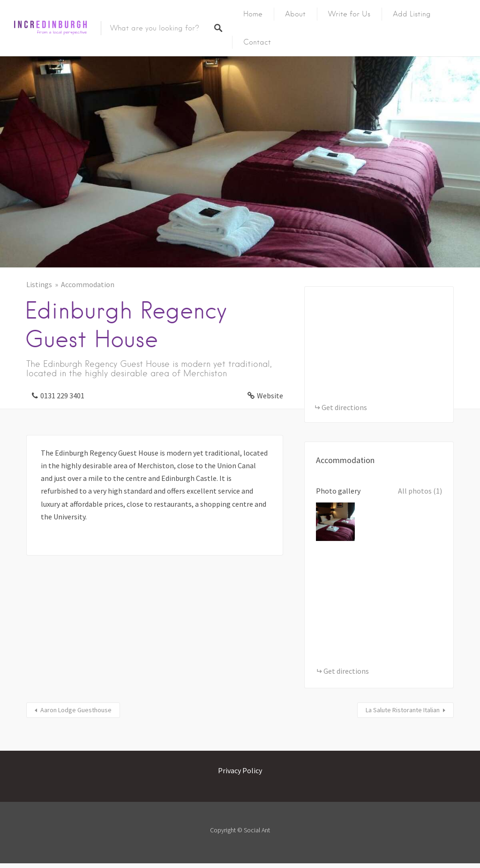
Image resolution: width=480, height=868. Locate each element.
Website (270, 396)
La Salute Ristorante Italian (403, 710)
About (295, 14)
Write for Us (349, 14)
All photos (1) (420, 491)
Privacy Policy (240, 770)
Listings (39, 284)
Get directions (344, 407)
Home (253, 14)
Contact (257, 42)
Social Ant (257, 830)
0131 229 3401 (62, 396)
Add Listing (412, 14)
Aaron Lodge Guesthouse (76, 710)
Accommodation (88, 284)
